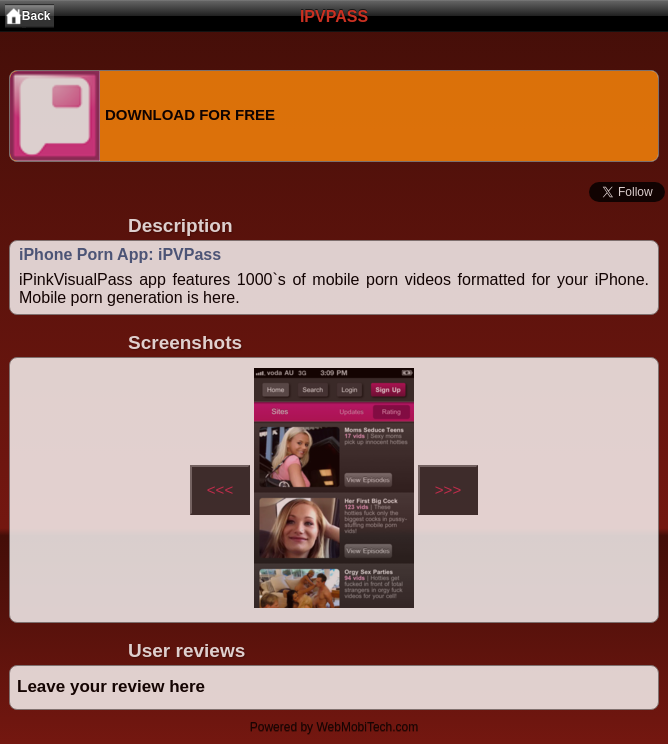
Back (36, 16)
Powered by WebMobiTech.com (334, 727)
